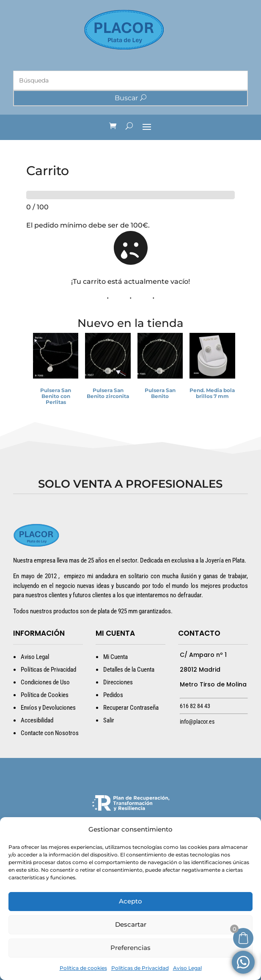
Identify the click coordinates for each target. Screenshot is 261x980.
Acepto (130, 901)
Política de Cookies (45, 695)
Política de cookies (83, 968)
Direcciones (118, 682)
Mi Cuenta (115, 657)
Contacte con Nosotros (50, 733)
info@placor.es (197, 722)
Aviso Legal (187, 968)
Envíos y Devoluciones (48, 708)
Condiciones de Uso (45, 682)
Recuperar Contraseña (131, 708)
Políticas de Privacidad (140, 968)
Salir (109, 720)
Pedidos (113, 695)
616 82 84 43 (195, 706)
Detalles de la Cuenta (129, 670)
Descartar (131, 924)
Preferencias (130, 948)
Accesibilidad (37, 720)
